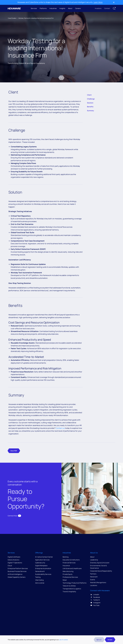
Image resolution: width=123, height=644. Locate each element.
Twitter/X (95, 600)
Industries (53, 8)
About (70, 8)
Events (93, 580)
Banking (66, 557)
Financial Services (69, 563)
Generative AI (40, 571)
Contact (107, 8)
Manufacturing (68, 571)
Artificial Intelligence (15, 574)
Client (89, 95)
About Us (94, 553)
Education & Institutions (71, 560)
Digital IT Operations (15, 563)
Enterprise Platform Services (18, 568)
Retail (65, 580)
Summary (91, 111)
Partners (93, 574)
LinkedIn (95, 595)
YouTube (95, 605)
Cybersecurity (40, 563)
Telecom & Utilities (69, 586)
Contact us (60, 428)
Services (34, 8)
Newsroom (94, 577)
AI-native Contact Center (44, 557)
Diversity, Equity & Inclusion (100, 563)
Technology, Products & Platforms (75, 583)
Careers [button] (78, 8)
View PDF (14, 451)
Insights (62, 8)
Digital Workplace (41, 566)
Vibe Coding (39, 580)
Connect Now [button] (14, 516)
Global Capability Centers (17, 577)
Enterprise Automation (43, 568)
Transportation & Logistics (72, 589)
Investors (98, 8)
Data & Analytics (13, 560)
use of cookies (63, 640)
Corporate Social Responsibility (101, 571)
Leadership (94, 560)
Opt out (99, 640)
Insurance (66, 566)
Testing (38, 577)
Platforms (43, 8)
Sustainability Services (43, 574)
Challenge (91, 99)
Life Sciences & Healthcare (72, 568)
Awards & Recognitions (98, 582)
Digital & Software (14, 557)
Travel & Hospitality (69, 592)
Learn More (98, 2)
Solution (90, 103)
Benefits (90, 107)
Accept (110, 640)
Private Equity (68, 574)
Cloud (10, 566)
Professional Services (70, 577)
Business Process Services (17, 571)
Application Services (42, 560)
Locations (94, 585)
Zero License (40, 583)
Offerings (39, 553)
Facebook (95, 597)
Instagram (95, 603)
